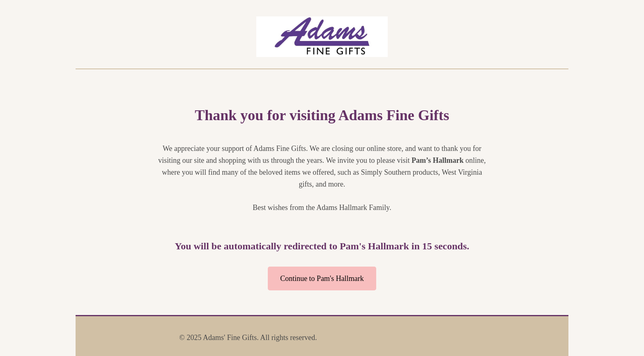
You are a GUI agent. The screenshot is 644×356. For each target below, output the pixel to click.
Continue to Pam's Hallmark (322, 278)
